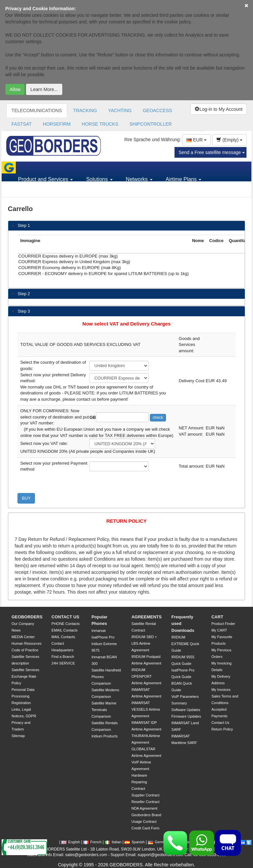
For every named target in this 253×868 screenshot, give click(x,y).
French (92, 842)
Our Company (23, 624)
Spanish (135, 842)
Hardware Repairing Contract (139, 782)
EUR (197, 140)
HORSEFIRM (57, 124)
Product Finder (223, 624)
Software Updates (186, 710)
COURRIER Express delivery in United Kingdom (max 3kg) (103, 262)
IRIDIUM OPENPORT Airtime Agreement (146, 676)
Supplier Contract (145, 795)
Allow (15, 89)
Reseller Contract (145, 802)
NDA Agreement (144, 808)
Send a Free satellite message (212, 152)
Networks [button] (139, 179)
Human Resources (27, 643)
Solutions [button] (99, 179)
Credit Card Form (145, 828)
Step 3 (24, 311)
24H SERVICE (63, 663)
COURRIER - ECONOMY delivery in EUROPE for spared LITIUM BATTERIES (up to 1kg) (103, 274)
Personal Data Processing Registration (23, 696)
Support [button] (30, 191)
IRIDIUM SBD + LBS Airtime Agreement (144, 643)
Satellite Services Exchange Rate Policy (25, 676)
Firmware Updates (186, 716)
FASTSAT (22, 124)
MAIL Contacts (63, 637)
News (16, 630)
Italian (113, 842)
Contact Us (220, 723)
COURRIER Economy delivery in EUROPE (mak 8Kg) (103, 268)
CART (217, 617)
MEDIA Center (23, 637)
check (158, 418)
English (71, 842)
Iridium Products (105, 736)
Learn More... (44, 89)
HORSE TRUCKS (100, 124)
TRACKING (85, 110)
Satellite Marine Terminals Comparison (104, 710)
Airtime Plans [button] (184, 179)
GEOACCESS (157, 110)
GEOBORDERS (27, 617)
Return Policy (222, 729)
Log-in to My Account (219, 109)
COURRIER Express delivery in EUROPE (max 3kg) (103, 257)
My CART (219, 630)
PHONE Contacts (66, 624)
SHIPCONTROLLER (151, 124)
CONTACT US (65, 617)
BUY (26, 498)
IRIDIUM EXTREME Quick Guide (185, 644)
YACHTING (120, 110)
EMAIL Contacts (64, 630)
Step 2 (24, 294)
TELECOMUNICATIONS (37, 110)
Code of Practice (25, 650)
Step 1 (24, 225)
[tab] (126, 226)
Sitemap (18, 736)
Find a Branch (63, 657)
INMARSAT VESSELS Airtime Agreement (146, 709)
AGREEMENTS (147, 617)
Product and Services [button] (46, 179)
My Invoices (221, 690)
